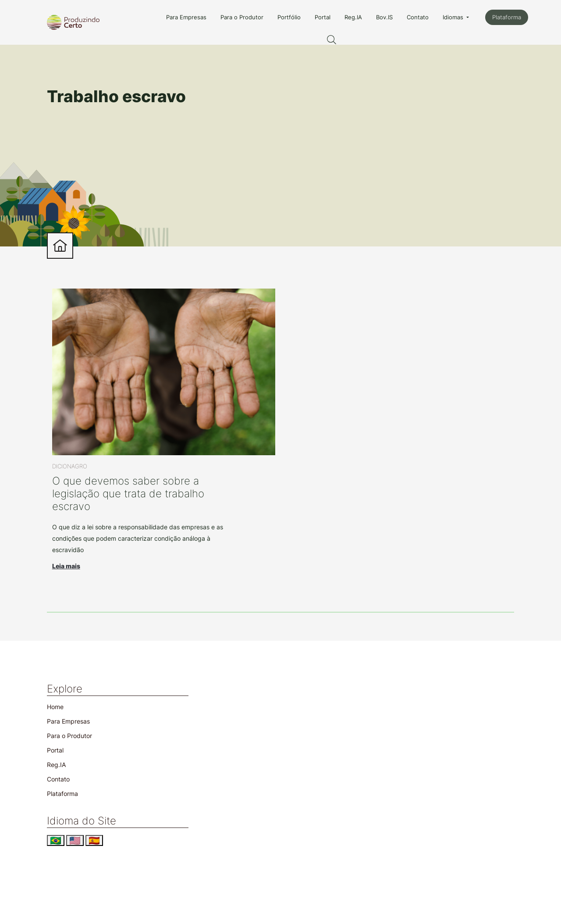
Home (55, 707)
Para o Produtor (242, 17)
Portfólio (289, 17)
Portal (323, 17)
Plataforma (507, 17)
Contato (418, 17)
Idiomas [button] (454, 17)
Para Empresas (186, 17)
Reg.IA (353, 17)
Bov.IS (384, 17)
